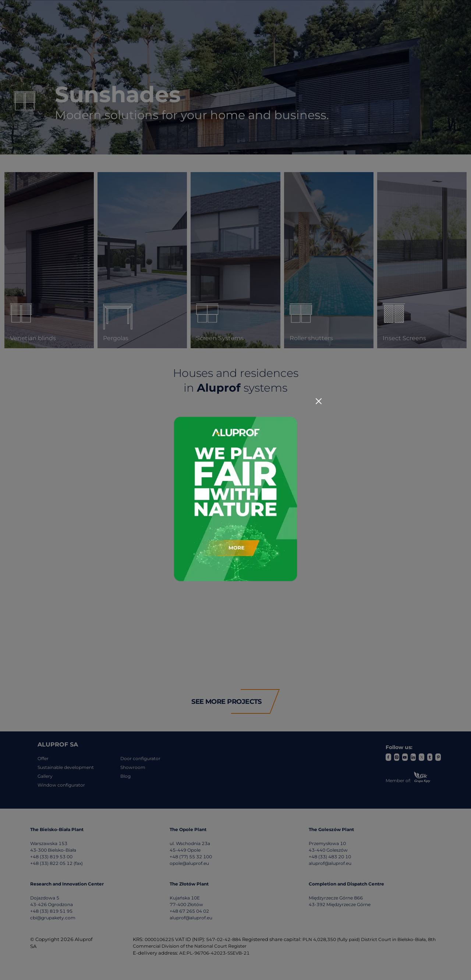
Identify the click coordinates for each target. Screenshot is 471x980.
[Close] (319, 401)
